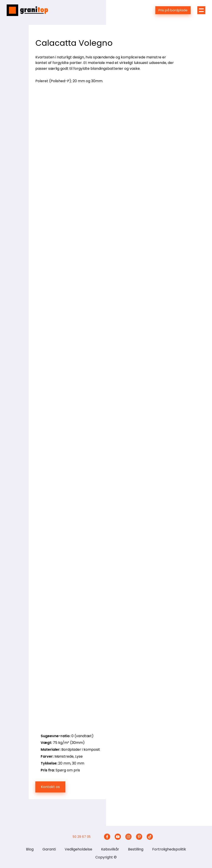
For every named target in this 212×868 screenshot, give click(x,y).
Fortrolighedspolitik (169, 849)
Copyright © (106, 857)
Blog (30, 849)
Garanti (49, 849)
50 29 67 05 (82, 837)
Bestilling (136, 849)
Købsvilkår (110, 849)
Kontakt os (50, 787)
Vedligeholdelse (78, 849)
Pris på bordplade (173, 10)
